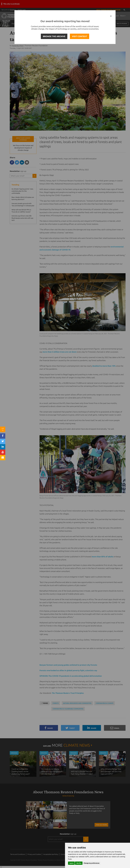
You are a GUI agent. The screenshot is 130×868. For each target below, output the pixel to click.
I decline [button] (79, 863)
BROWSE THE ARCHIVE (54, 36)
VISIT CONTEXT (80, 36)
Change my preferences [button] (92, 863)
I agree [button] (71, 863)
